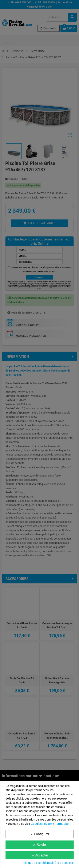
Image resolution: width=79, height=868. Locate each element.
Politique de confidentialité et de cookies (48, 863)
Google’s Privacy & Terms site (50, 824)
